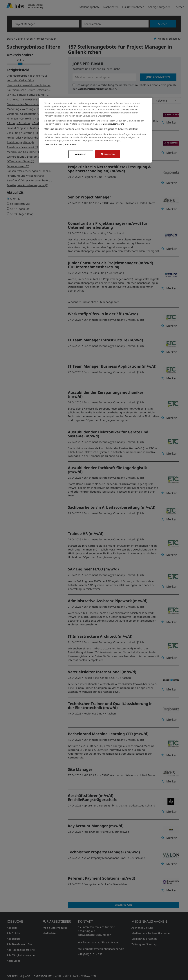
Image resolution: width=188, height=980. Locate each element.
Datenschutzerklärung (114, 124)
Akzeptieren (108, 154)
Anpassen (81, 154)
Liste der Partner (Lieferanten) (60, 144)
